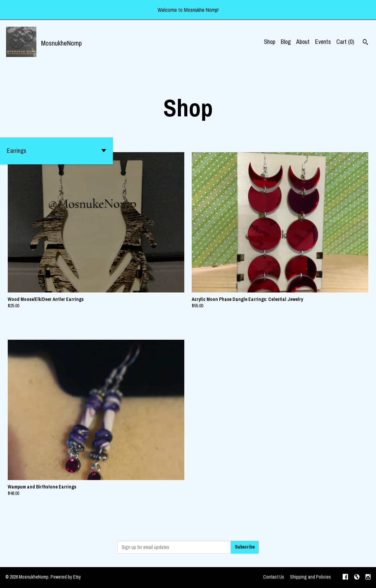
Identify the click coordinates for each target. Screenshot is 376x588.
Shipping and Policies (310, 577)
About (303, 42)
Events (323, 42)
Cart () (345, 42)
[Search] (365, 43)
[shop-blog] (357, 578)
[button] (56, 151)
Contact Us (274, 577)
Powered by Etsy (66, 577)
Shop (270, 42)
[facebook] (345, 578)
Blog (286, 42)
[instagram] (368, 578)
